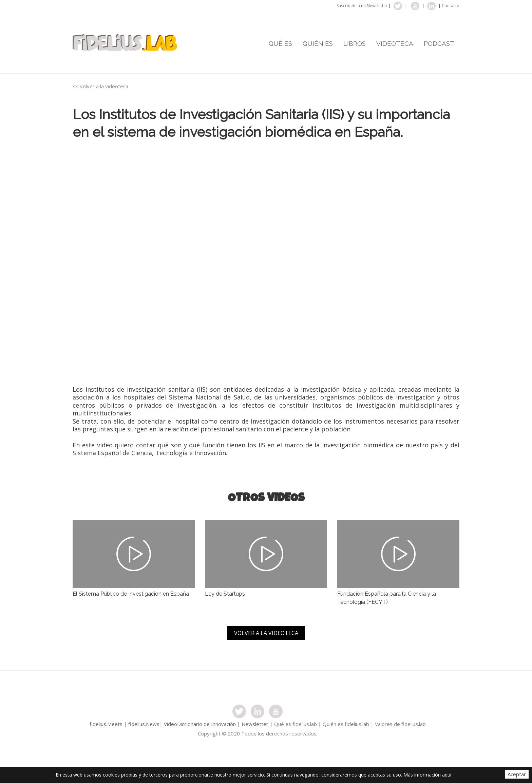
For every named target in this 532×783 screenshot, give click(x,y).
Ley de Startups (225, 594)
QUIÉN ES (318, 43)
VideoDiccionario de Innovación (201, 724)
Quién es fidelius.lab (346, 724)
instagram (258, 711)
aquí (447, 775)
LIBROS (355, 43)
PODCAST (439, 43)
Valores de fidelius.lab (400, 724)
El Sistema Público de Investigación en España (131, 594)
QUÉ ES (280, 43)
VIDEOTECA (395, 43)
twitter (398, 6)
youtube (415, 6)
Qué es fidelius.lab (296, 724)
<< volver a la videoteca (100, 86)
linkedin (431, 6)
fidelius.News (144, 724)
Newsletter (255, 724)
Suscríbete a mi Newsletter (362, 6)
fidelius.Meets (106, 724)
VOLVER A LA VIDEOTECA (266, 633)
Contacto (451, 6)
